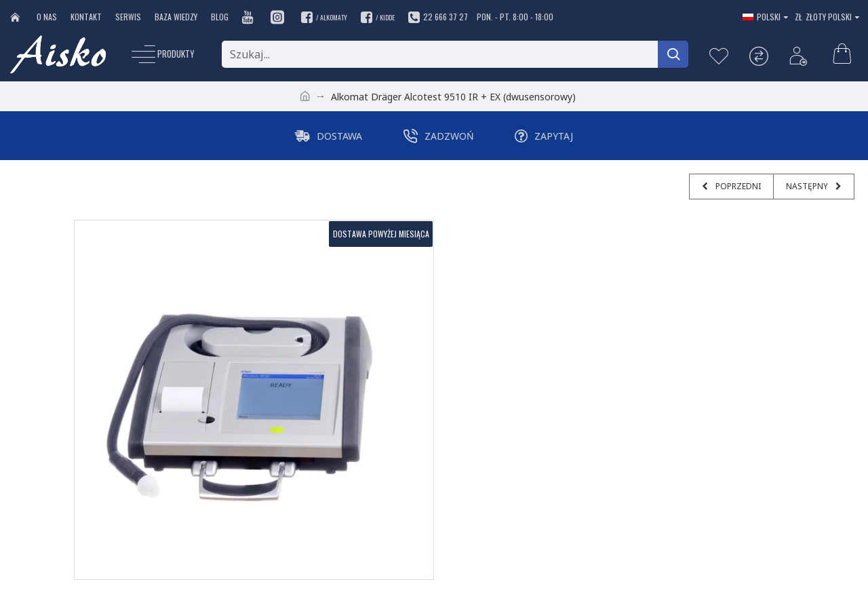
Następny (808, 186)
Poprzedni (737, 186)
